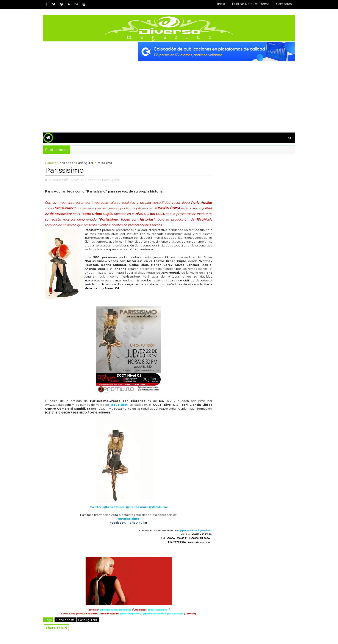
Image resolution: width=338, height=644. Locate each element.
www (49, 405)
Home (49, 163)
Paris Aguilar (85, 163)
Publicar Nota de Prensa (251, 4)
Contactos (284, 4)
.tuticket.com (62, 405)
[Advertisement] (169, 94)
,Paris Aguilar (110, 180)
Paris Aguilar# (88, 620)
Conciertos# (65, 620)
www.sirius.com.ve (199, 542)
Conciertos (65, 163)
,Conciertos (93, 180)
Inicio (221, 4)
